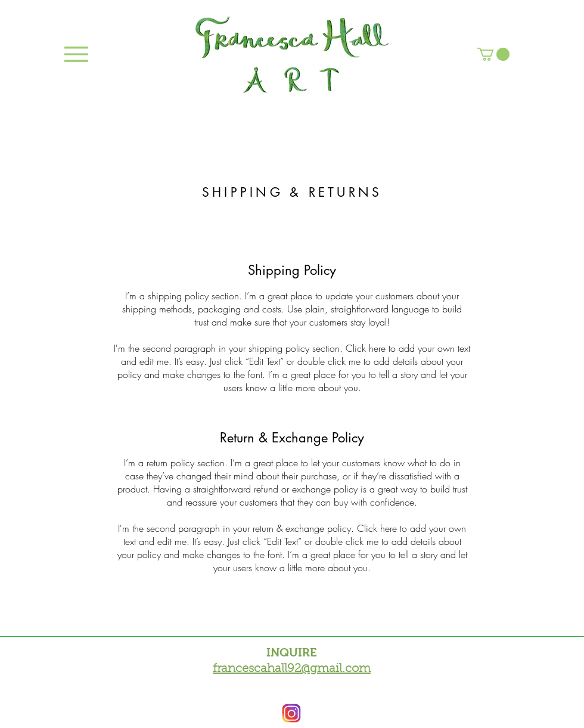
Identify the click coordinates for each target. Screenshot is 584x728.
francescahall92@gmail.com (292, 669)
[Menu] (76, 54)
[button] (493, 54)
